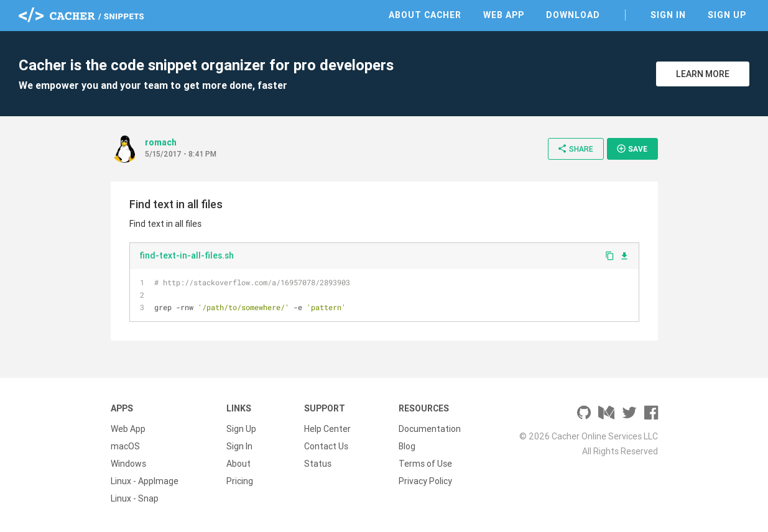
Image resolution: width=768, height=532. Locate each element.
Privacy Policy (425, 481)
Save (632, 149)
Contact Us (326, 446)
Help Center (327, 429)
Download (573, 15)
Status (318, 464)
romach (161, 142)
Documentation (430, 429)
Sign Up (727, 15)
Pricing (240, 481)
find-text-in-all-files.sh (187, 255)
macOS (125, 446)
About (238, 464)
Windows (128, 464)
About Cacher (425, 15)
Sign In (668, 15)
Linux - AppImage (145, 481)
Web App (504, 15)
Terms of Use (425, 464)
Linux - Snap (135, 498)
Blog (407, 446)
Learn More (703, 74)
